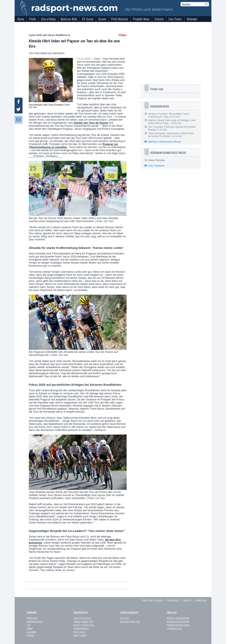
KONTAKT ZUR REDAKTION (178, 618)
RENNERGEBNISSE (81, 629)
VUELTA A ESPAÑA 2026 (84, 625)
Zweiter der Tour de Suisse (91, 123)
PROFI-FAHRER (80, 636)
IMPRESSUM (201, 600)
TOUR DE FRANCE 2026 (83, 622)
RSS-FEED (124, 618)
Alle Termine (156, 166)
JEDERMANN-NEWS (35, 622)
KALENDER (31, 632)
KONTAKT (187, 600)
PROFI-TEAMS (79, 632)
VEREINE (30, 636)
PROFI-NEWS (32, 618)
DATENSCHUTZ (173, 600)
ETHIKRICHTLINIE (174, 629)
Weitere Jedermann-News (165, 142)
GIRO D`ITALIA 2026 (82, 618)
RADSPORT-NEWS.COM (130, 622)
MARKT (30, 629)
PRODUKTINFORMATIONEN (178, 625)
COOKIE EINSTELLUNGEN (152, 600)
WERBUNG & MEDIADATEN (178, 622)
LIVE (29, 625)
